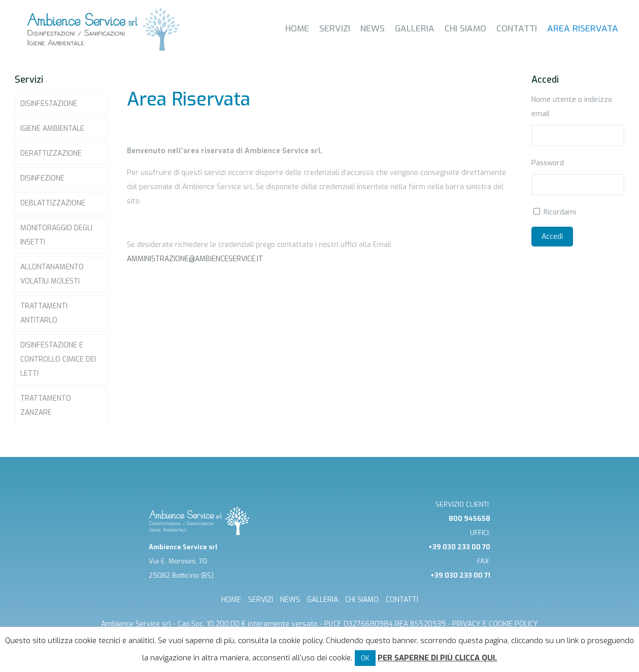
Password (548, 163)
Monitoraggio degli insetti (56, 235)
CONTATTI (402, 600)
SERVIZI (261, 600)
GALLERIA (323, 600)
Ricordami (560, 212)
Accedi (552, 237)
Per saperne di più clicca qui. (437, 658)
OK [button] (365, 658)
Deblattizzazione (53, 203)
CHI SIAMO (362, 600)
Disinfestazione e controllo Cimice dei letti (58, 359)
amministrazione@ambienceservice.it (195, 259)
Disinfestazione (49, 104)
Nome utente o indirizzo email (572, 107)
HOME (231, 600)
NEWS (290, 600)
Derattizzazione (51, 153)
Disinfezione (42, 178)
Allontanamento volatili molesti (52, 274)
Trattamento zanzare (46, 405)
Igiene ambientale (52, 129)
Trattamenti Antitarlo (44, 313)
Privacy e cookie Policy (495, 624)
